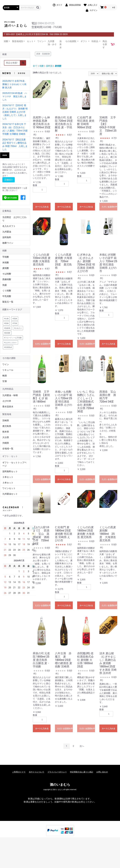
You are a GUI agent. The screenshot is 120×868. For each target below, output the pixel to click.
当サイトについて (37, 772)
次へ (82, 746)
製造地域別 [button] (18, 41)
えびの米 (7, 401)
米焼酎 (6, 263)
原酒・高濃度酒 (43, 54)
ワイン (6, 364)
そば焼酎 (7, 274)
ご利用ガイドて (19, 772)
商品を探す (105, 44)
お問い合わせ (102, 772)
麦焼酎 (6, 268)
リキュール (8, 370)
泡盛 (5, 285)
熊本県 (6, 432)
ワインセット (9, 488)
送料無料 (7, 237)
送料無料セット (10, 471)
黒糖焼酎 (7, 279)
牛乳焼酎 (7, 296)
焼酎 (42, 66)
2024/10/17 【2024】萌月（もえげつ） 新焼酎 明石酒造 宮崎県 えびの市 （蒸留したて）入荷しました (15, 112)
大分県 (6, 437)
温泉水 (61, 44)
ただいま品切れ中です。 (109, 207)
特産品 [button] (95, 41)
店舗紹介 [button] (9, 180)
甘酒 (5, 381)
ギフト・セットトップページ (14, 464)
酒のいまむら (60, 785)
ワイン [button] (41, 41)
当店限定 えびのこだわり (14, 219)
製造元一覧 (8, 302)
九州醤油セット (10, 494)
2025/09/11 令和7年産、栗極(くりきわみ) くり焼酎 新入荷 (15, 84)
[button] (23, 198)
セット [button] (30, 41)
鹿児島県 (7, 426)
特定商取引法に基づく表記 (82, 772)
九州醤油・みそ (52, 43)
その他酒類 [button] (71, 41)
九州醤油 (7, 232)
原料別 (49, 66)
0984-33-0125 (46, 23)
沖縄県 (6, 443)
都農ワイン (8, 243)
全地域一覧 (8, 449)
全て (35, 66)
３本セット (8, 483)
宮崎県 (6, 421)
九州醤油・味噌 (10, 395)
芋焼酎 (6, 257)
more (5, 155)
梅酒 (5, 376)
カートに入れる (42, 207)
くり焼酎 (7, 291)
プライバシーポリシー (57, 772)
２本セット (8, 477)
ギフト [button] (84, 41)
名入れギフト (9, 226)
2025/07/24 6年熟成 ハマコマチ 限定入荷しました (15, 96)
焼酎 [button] (6, 41)
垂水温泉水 (8, 407)
